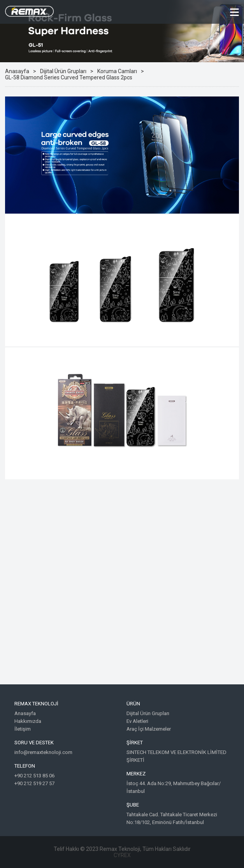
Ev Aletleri (137, 721)
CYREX (122, 855)
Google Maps (122, 587)
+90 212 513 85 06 (34, 776)
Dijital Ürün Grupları (63, 71)
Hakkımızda (28, 721)
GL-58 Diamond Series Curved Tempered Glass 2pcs (69, 77)
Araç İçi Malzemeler (149, 729)
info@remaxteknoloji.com (43, 752)
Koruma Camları (117, 71)
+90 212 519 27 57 (34, 783)
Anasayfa (17, 71)
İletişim (23, 729)
